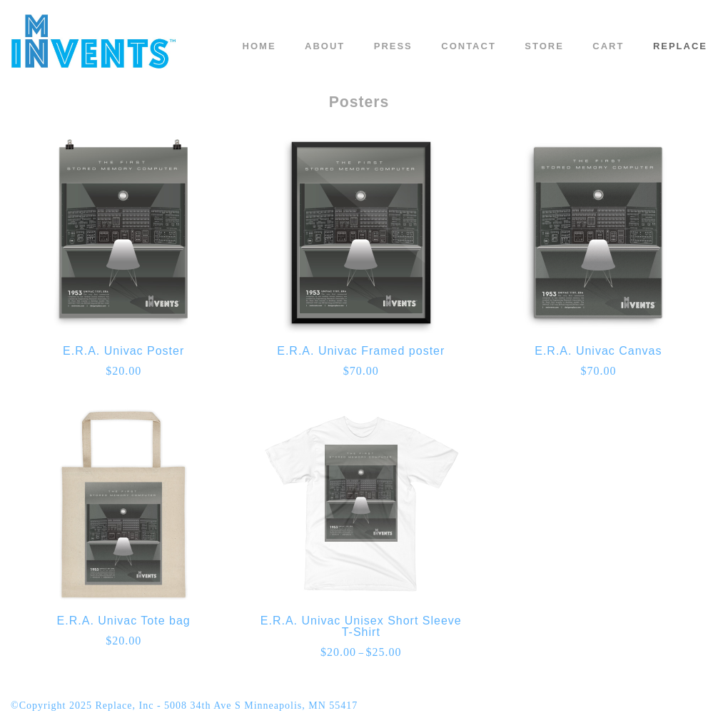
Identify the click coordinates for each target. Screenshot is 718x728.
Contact (469, 46)
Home (259, 46)
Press (393, 46)
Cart (608, 46)
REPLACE (680, 46)
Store (544, 46)
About (325, 46)
